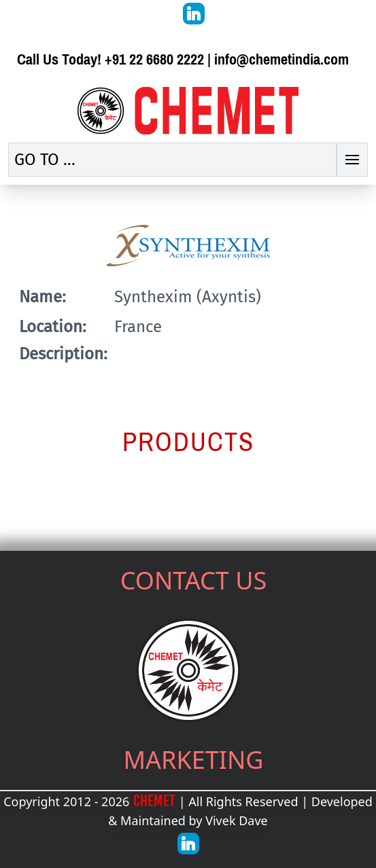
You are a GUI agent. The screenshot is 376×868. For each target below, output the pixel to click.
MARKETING (193, 760)
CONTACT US (194, 580)
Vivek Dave (237, 820)
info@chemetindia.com (281, 59)
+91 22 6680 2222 (154, 59)
